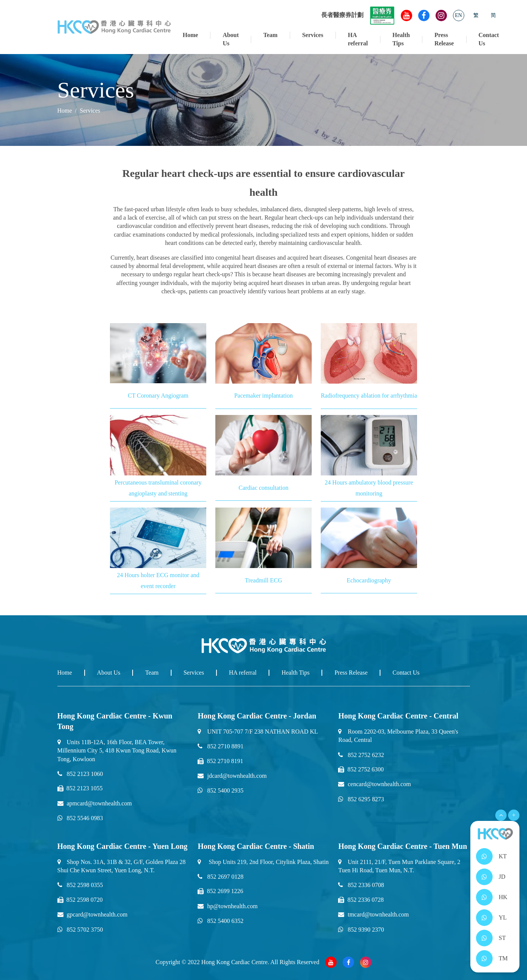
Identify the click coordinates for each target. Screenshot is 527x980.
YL (503, 917)
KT (503, 856)
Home (191, 35)
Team (270, 35)
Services (313, 35)
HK (503, 897)
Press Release (444, 39)
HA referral (358, 39)
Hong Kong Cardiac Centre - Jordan (257, 716)
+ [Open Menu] (514, 815)
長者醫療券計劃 (358, 15)
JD (502, 877)
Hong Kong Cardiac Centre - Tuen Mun (403, 846)
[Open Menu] (501, 815)
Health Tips (401, 39)
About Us (231, 39)
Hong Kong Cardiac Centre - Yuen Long (123, 846)
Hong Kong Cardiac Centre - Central (398, 716)
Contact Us (488, 39)
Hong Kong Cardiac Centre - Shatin (256, 846)
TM (503, 958)
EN (458, 15)
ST (502, 938)
